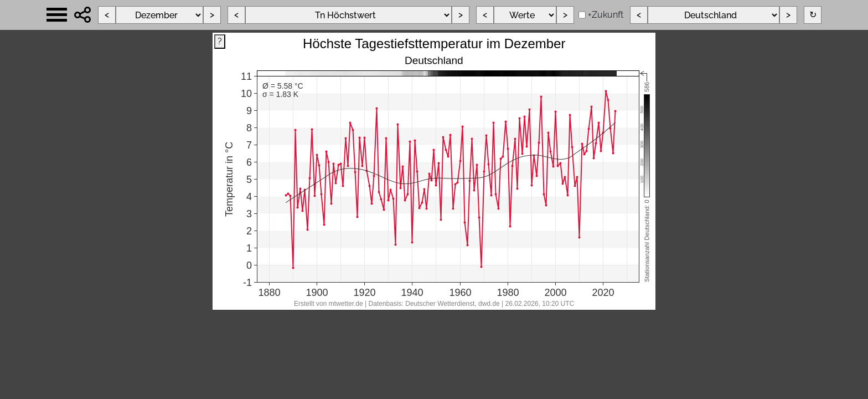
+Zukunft (606, 15)
